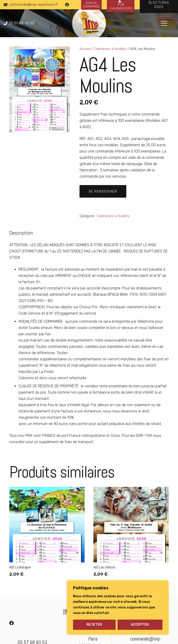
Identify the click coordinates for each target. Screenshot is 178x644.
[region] (118, 607)
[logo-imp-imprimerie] (89, 23)
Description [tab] (21, 233)
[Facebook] (67, 5)
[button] (164, 23)
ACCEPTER (140, 625)
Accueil (85, 49)
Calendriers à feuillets (110, 49)
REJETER (94, 625)
